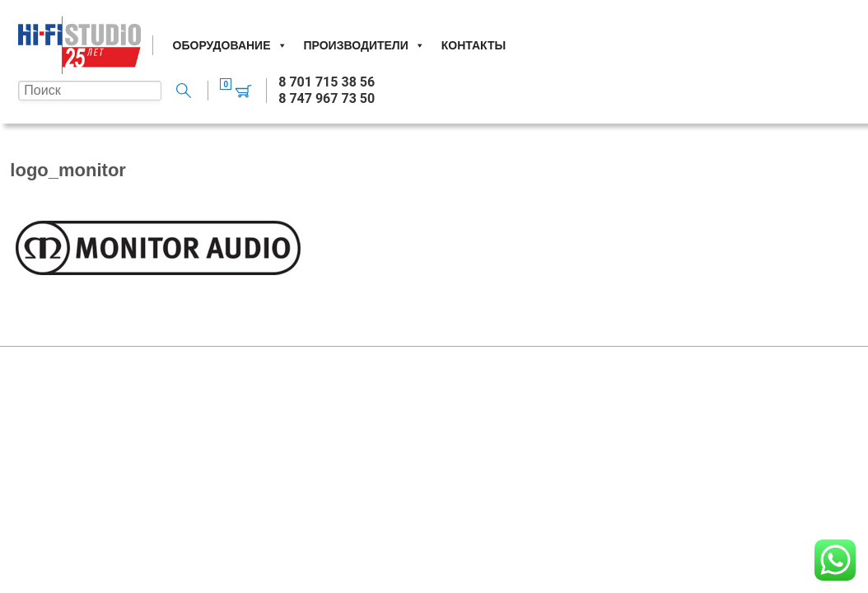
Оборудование (230, 45)
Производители (364, 45)
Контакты (474, 45)
